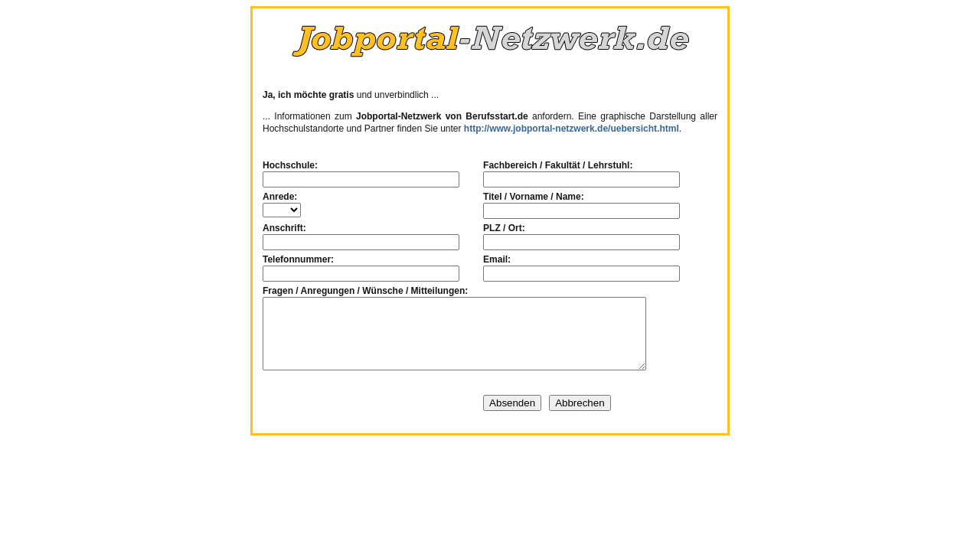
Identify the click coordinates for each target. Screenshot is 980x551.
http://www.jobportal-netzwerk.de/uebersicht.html (572, 129)
